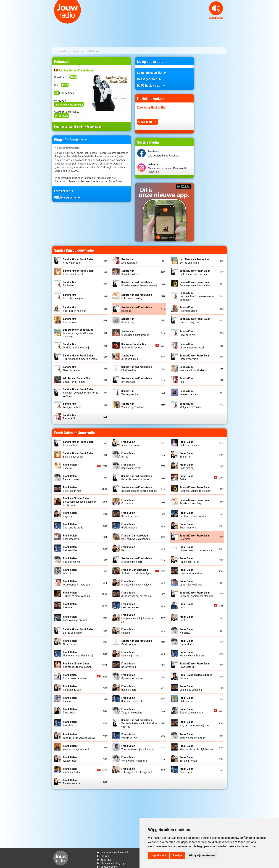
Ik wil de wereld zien (191, 571)
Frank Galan (95, 126)
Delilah (187, 477)
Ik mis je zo (70, 571)
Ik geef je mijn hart (195, 320)
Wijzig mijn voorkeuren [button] (202, 855)
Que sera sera (129, 688)
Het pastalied (70, 548)
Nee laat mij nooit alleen (193, 368)
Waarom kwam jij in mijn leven (138, 747)
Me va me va (70, 642)
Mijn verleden (187, 642)
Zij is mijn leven (188, 759)
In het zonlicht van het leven (137, 583)
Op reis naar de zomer (75, 676)
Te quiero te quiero (132, 711)
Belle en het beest (78, 272)
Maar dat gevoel (72, 368)
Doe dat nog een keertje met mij (139, 284)
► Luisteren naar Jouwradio (113, 852)
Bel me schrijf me (195, 261)
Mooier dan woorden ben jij (78, 654)
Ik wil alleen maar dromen (135, 333)
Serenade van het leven (134, 699)
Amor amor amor (131, 443)
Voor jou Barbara (72, 405)
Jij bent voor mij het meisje (136, 594)
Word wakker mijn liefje (134, 759)
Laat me (70, 605)
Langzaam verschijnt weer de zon (137, 618)
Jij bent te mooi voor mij (76, 594)
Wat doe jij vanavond (133, 405)
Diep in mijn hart (72, 489)
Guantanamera (188, 526)
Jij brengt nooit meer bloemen (80, 357)
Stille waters (187, 699)
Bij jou (128, 455)
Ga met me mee (130, 514)
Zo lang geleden (72, 770)
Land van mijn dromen (75, 618)
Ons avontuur (129, 665)
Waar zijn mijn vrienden (193, 736)
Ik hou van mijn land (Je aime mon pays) (79, 333)
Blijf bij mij (187, 455)
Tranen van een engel (192, 711)
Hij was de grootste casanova (196, 548)
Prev (5, 21)
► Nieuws (103, 856)
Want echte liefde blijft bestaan (197, 747)
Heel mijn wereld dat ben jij (136, 537)
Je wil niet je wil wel (191, 583)
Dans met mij (187, 466)
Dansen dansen (72, 477)
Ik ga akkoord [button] (158, 855)
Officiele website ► (67, 197)
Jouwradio (61, 51)
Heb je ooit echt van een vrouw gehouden (197, 296)
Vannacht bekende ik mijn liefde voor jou (81, 392)
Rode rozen (70, 699)
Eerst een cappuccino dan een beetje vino (80, 501)
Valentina (70, 723)
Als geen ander (130, 261)
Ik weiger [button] (177, 855)
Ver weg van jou (130, 392)
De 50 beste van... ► (151, 85)
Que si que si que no (191, 688)
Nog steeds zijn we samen (77, 665)
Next (274, 21)
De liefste (69, 284)
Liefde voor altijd (195, 357)
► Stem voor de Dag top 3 (112, 863)
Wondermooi (70, 759)
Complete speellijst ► (152, 72)
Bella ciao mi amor (190, 443)
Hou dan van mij (72, 560)
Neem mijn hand (130, 654)
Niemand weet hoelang (192, 654)
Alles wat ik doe (78, 261)
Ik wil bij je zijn (188, 333)
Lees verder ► (64, 191)
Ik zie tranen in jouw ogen (77, 583)
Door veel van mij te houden (195, 284)
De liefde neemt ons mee (195, 272)
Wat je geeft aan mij (191, 405)
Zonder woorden (72, 782)
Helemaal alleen (188, 309)
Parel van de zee (72, 688)
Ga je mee (70, 514)
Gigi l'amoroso (129, 526)
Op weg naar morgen (133, 676)
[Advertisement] (212, 111)
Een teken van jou (73, 296)
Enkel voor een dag (137, 296)
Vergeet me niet (189, 392)
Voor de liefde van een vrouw (79, 736)
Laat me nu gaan (130, 605)
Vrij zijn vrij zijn (129, 736)
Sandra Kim (78, 51)
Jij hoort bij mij (130, 357)
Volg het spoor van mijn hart (195, 723)
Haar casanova (71, 537)
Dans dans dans (130, 272)
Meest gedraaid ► (149, 79)
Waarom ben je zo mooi (76, 747)
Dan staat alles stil (131, 466)
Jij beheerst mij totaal (192, 346)
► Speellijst (104, 859)
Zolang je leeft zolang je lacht (137, 770)
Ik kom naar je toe (189, 560)
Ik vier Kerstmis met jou (136, 571)
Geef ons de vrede (73, 526)
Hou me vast (70, 320)
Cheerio (70, 466)
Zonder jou (187, 770)
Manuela (128, 631)
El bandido (128, 502)
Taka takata (70, 711)
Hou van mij (128, 320)
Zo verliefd (69, 417)
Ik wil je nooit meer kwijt (76, 346)
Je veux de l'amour (134, 346)
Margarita (187, 631)
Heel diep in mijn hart (75, 309)
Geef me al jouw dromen (193, 514)
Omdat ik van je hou (76, 380)
